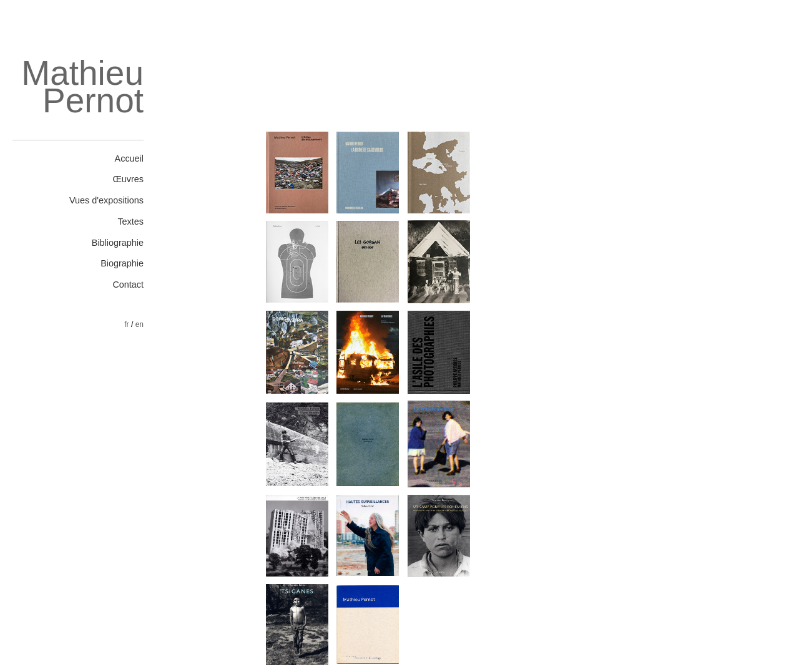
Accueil (129, 158)
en (140, 324)
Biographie (122, 263)
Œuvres (128, 179)
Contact (128, 285)
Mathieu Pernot (82, 87)
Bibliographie (118, 243)
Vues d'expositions (106, 200)
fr (126, 324)
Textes (130, 222)
